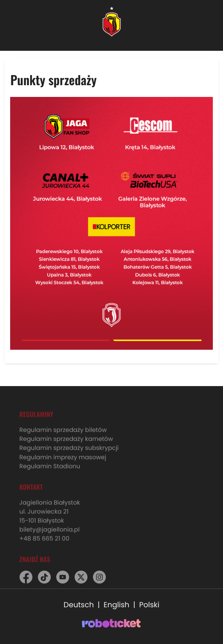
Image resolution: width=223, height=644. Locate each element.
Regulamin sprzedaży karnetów (66, 443)
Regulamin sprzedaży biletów (63, 434)
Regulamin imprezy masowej (63, 461)
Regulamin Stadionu (50, 470)
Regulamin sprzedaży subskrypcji (69, 452)
